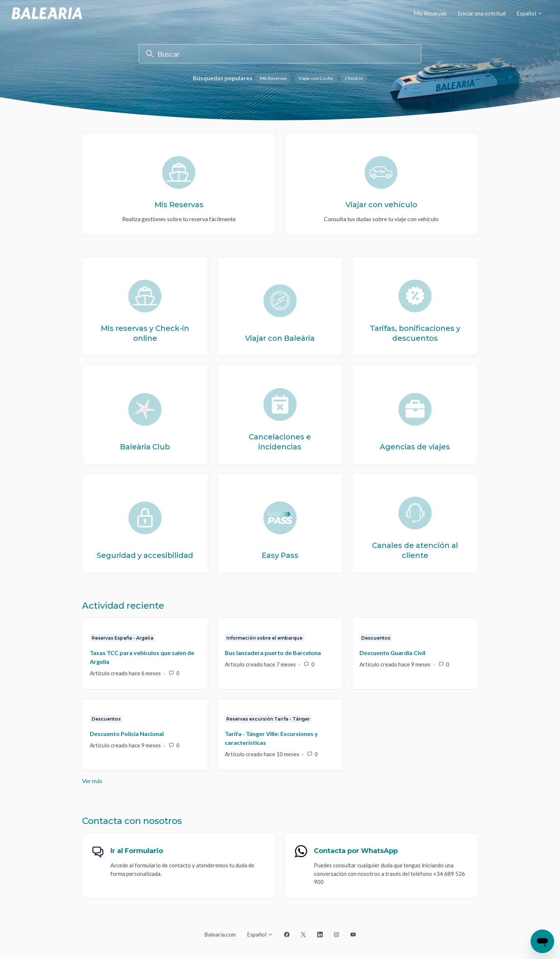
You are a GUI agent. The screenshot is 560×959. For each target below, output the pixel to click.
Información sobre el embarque (264, 638)
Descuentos (376, 638)
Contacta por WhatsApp (356, 851)
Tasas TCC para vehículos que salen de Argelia (142, 657)
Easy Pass (280, 555)
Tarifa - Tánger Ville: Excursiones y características (271, 738)
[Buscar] (280, 54)
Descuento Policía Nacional (127, 734)
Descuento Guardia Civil (392, 653)
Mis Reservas (430, 13)
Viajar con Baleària (280, 338)
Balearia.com (220, 934)
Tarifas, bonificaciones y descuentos (415, 333)
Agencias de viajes (415, 447)
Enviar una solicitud (482, 13)
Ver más (135, 780)
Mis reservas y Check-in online (145, 333)
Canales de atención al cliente (415, 551)
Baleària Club (145, 447)
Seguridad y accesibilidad (145, 555)
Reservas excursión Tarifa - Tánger (268, 719)
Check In (354, 78)
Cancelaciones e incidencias (280, 442)
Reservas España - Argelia (123, 638)
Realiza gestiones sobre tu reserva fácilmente (179, 219)
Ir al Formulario (137, 851)
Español (530, 13)
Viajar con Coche (316, 78)
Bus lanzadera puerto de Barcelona (273, 653)
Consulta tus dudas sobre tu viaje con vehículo (381, 219)
